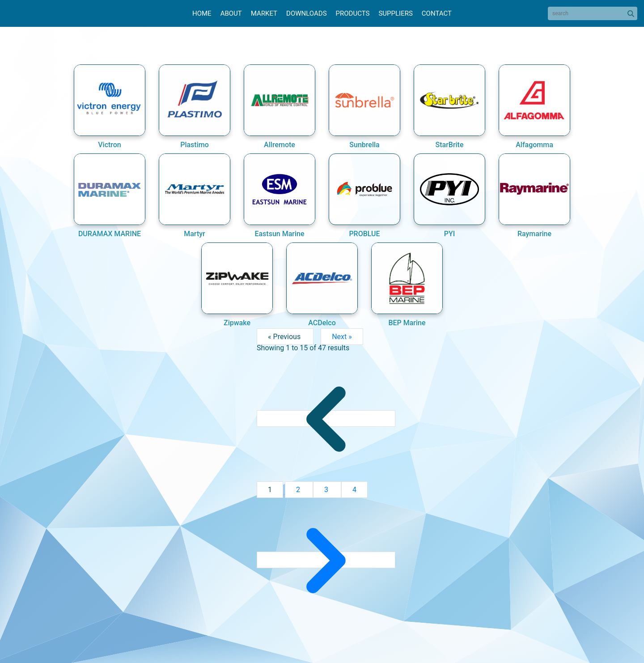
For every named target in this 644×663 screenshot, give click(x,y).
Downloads (306, 13)
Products (353, 13)
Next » (342, 337)
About (231, 13)
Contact (437, 13)
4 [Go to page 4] (354, 490)
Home (202, 13)
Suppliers (395, 13)
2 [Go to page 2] (299, 490)
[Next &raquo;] (326, 560)
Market (264, 13)
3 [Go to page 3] (327, 490)
